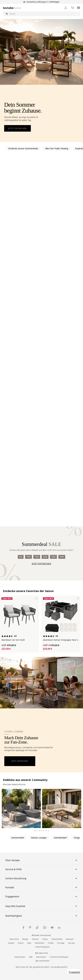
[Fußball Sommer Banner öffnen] (41, 715)
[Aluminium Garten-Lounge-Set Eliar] (62, 808)
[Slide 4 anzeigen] (42, 831)
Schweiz (35, 939)
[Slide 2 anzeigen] (37, 831)
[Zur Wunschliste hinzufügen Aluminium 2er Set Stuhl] (36, 599)
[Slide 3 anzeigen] (39, 831)
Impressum (41, 957)
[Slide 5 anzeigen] (44, 831)
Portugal (61, 943)
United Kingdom (42, 947)
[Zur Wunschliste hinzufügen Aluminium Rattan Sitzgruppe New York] (78, 599)
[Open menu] (79, 8)
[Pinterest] (30, 927)
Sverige (71, 943)
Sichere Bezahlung (41, 878)
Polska (51, 943)
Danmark (70, 939)
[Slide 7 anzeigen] (48, 831)
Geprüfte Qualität (41, 906)
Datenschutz (20, 957)
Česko (45, 939)
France (21, 943)
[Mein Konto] (66, 8)
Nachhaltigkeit (41, 916)
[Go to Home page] (12, 8)
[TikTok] (37, 927)
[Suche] (41, 14)
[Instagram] (45, 928)
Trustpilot (74, 972)
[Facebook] (23, 928)
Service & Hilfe (41, 869)
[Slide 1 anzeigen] (35, 831)
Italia (29, 943)
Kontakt (41, 887)
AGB (31, 957)
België (25, 939)
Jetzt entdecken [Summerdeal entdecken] (42, 564)
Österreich (14, 939)
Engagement (41, 896)
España (11, 943)
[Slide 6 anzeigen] (46, 831)
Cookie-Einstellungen (59, 957)
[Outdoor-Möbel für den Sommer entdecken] (41, 80)
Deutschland (57, 939)
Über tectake (41, 860)
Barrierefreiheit (42, 961)
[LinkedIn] (59, 928)
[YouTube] (52, 927)
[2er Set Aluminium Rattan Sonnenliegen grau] (21, 808)
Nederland (39, 943)
